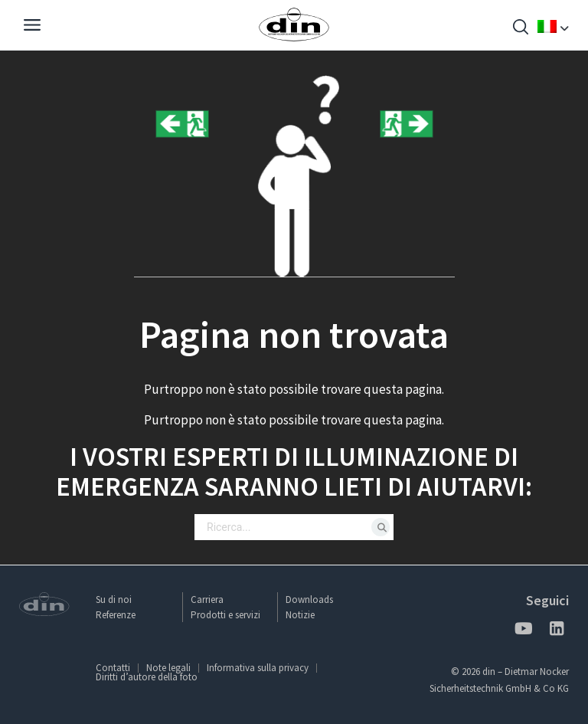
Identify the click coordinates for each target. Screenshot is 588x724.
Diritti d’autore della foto (147, 677)
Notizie (300, 615)
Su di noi (114, 600)
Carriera (207, 600)
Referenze (116, 615)
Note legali (168, 668)
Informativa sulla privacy (258, 668)
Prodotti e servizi (225, 615)
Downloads (309, 600)
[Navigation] (32, 27)
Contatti (113, 668)
